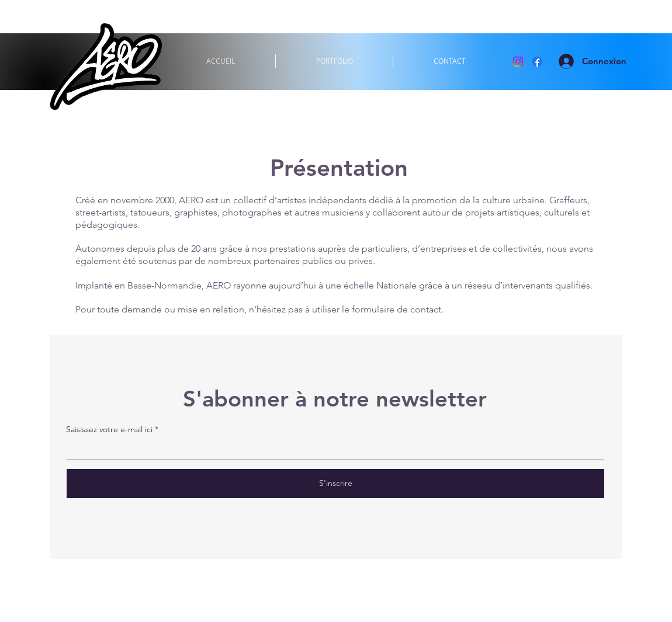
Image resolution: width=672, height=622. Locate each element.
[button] (334, 61)
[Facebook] (537, 62)
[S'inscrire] (335, 484)
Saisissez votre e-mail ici (109, 429)
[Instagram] (518, 62)
